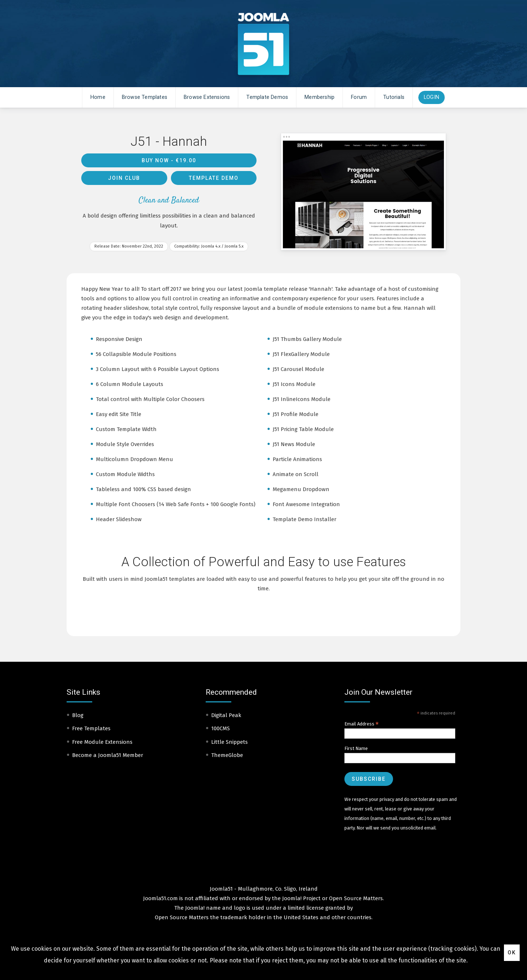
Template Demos (267, 97)
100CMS (220, 728)
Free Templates (91, 728)
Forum (359, 97)
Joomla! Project (301, 898)
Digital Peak (226, 715)
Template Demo (214, 178)
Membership (319, 97)
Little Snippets (229, 742)
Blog (78, 715)
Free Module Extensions (102, 742)
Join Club (124, 178)
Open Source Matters (356, 898)
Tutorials (394, 97)
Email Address (362, 724)
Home (98, 97)
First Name (356, 748)
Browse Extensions (207, 97)
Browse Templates (145, 97)
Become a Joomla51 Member (108, 755)
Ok (512, 953)
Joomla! (195, 908)
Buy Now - (169, 160)
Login (431, 97)
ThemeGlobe (227, 755)
